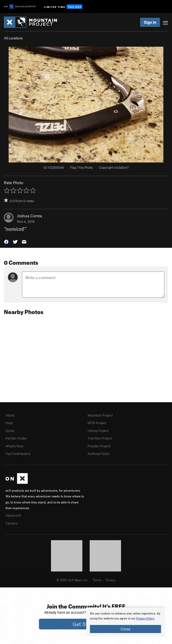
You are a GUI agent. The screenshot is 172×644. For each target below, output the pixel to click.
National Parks (99, 454)
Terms (97, 580)
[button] (6, 241)
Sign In (150, 22)
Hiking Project (98, 431)
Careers (12, 523)
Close (125, 629)
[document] (125, 622)
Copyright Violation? (114, 167)
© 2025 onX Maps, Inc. (72, 580)
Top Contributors (18, 454)
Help (9, 423)
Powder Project (99, 446)
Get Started (86, 624)
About (10, 415)
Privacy (111, 580)
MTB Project (97, 423)
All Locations (13, 38)
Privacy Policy (145, 619)
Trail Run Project (100, 438)
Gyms (10, 431)
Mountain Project (100, 415)
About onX (13, 515)
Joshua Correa (30, 216)
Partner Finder (16, 438)
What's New (15, 446)
